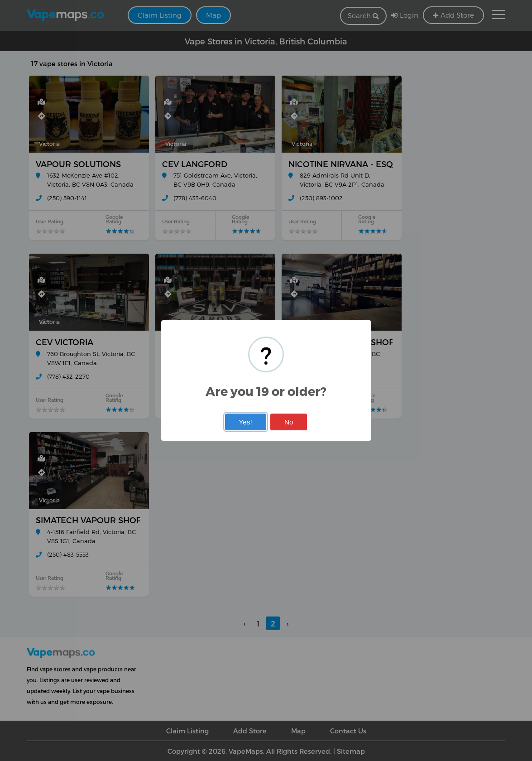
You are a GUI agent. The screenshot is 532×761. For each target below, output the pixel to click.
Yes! (245, 422)
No (289, 422)
